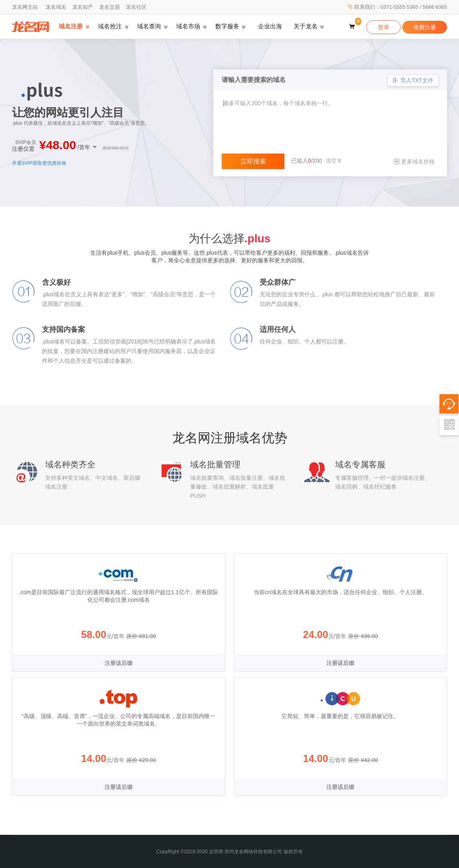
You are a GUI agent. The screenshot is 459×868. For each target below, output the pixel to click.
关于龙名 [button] (306, 26)
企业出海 (270, 26)
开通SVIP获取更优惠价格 (39, 163)
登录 (383, 27)
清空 (334, 161)
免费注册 (425, 27)
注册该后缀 (119, 663)
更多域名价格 (414, 162)
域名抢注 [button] (110, 26)
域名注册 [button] (71, 26)
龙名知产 (83, 7)
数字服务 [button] (227, 26)
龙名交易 (109, 7)
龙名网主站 (25, 7)
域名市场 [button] (188, 26)
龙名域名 (56, 7)
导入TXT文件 (413, 80)
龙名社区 (136, 7)
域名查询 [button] (149, 26)
